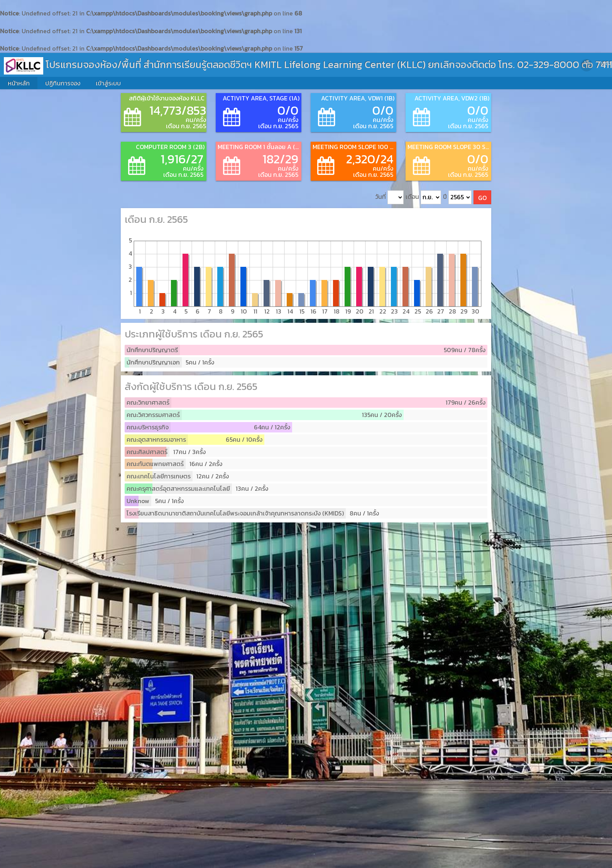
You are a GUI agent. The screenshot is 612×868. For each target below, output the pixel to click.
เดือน (423, 198)
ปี (457, 198)
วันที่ (389, 198)
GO (482, 198)
